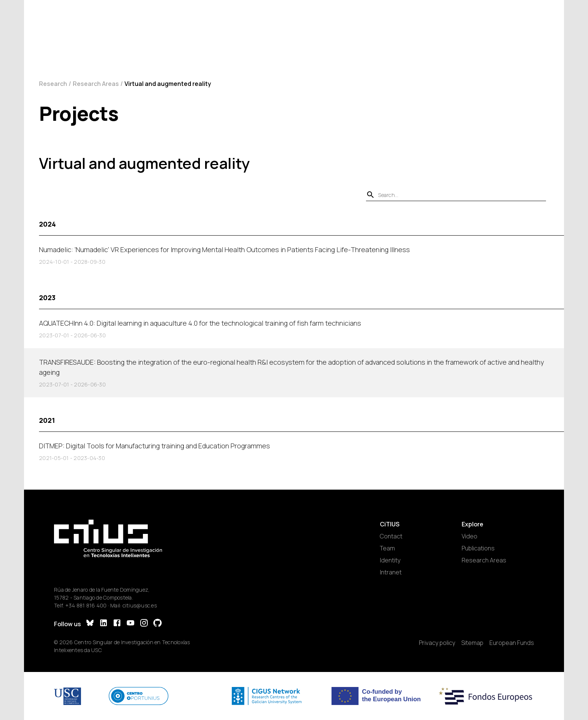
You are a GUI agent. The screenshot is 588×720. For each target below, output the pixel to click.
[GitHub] (157, 624)
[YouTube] (130, 624)
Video (469, 536)
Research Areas (96, 84)
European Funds (512, 643)
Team (387, 548)
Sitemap (472, 643)
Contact (391, 536)
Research (53, 84)
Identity (390, 560)
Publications (478, 548)
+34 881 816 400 (86, 605)
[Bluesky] (90, 624)
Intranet (391, 572)
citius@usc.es (140, 605)
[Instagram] (144, 624)
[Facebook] (117, 624)
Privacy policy (437, 643)
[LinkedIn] (103, 624)
